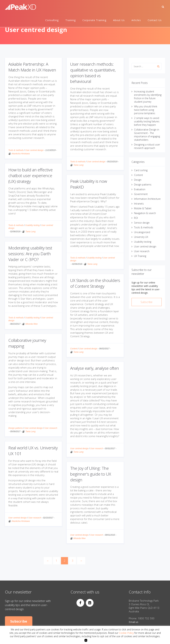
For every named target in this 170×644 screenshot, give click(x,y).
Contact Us (155, 20)
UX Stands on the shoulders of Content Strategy (95, 283)
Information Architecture (147, 199)
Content (74, 349)
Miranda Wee (31, 324)
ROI (136, 218)
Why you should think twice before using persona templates (146, 110)
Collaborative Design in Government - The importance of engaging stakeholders (147, 135)
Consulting (52, 20)
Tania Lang (78, 165)
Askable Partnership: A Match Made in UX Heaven (32, 67)
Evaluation (140, 189)
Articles (136, 20)
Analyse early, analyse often (95, 368)
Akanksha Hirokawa (21, 154)
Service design (142, 223)
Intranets (139, 204)
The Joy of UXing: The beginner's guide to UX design (91, 474)
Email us (134, 622)
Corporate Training (94, 20)
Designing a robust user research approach (147, 146)
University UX (141, 237)
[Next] (81, 561)
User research (51, 428)
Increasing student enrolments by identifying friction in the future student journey (148, 97)
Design (138, 180)
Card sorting (141, 170)
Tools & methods (16, 150)
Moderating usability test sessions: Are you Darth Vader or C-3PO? (30, 254)
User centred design (34, 150)
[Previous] (48, 561)
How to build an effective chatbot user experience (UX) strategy (30, 175)
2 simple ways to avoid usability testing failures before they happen (147, 121)
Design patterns (16, 428)
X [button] (86, 640)
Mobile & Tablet (143, 208)
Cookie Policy (126, 633)
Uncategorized (142, 232)
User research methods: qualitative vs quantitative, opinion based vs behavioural (93, 73)
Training (71, 20)
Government (141, 194)
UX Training (140, 256)
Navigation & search (145, 213)
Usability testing (32, 225)
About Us (119, 20)
